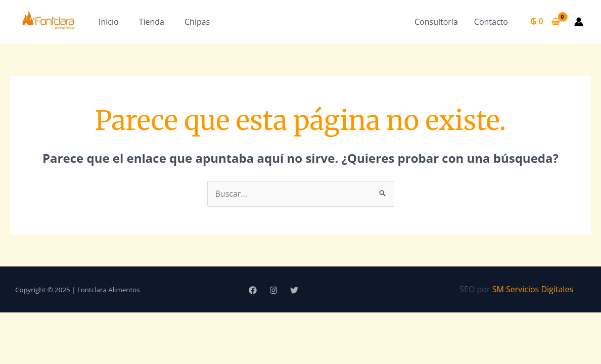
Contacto (491, 22)
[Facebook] (253, 290)
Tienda (152, 22)
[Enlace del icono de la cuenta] (579, 22)
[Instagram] (273, 290)
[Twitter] (294, 290)
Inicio (109, 22)
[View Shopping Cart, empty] (545, 22)
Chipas (197, 22)
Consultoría (436, 22)
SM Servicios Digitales (533, 289)
